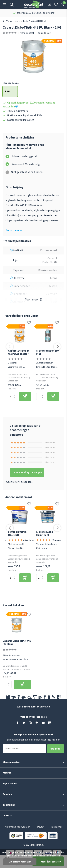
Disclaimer (57, 827)
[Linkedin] (50, 723)
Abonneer (56, 749)
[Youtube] (43, 723)
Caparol (30, 33)
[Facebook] (18, 723)
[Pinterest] (37, 723)
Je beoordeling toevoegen (27, 472)
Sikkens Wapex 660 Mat (47, 352)
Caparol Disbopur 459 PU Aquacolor (18, 352)
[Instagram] (30, 723)
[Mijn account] (50, 4)
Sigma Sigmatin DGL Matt (17, 533)
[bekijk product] (25, 396)
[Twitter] (24, 723)
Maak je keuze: (11, 83)
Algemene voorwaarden (18, 827)
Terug (7, 21)
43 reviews (29, 540)
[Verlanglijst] (56, 4)
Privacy (41, 827)
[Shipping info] (17, 107)
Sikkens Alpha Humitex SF (45, 533)
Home (18, 21)
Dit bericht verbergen (20, 862)
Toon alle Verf (44, 33)
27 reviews (57, 540)
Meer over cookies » (51, 862)
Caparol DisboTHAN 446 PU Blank (17, 642)
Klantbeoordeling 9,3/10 (18, 120)
